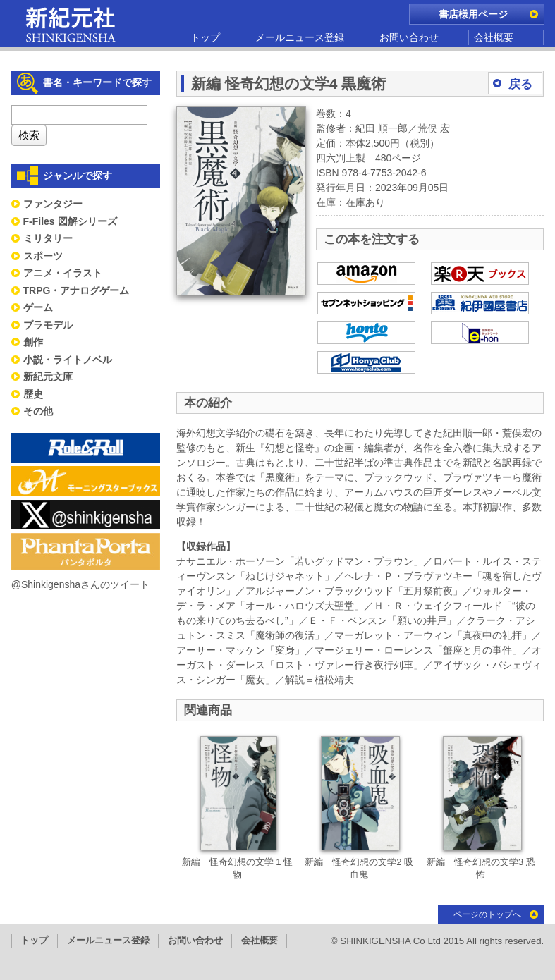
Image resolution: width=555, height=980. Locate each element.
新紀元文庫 (48, 376)
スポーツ (43, 256)
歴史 (33, 394)
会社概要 (494, 37)
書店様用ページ (473, 14)
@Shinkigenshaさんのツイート (80, 584)
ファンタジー (53, 204)
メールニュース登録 (300, 37)
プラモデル (48, 325)
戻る (520, 84)
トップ (205, 37)
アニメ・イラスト (63, 273)
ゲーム (38, 307)
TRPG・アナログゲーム (77, 290)
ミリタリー (48, 238)
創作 (33, 342)
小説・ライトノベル (68, 360)
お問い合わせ (409, 37)
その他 (38, 411)
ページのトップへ (487, 914)
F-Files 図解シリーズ (70, 221)
